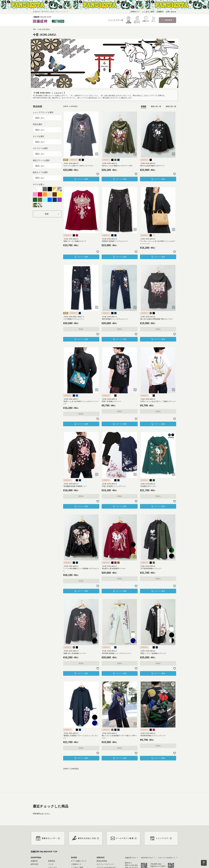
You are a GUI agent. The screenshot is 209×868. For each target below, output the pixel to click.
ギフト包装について (79, 861)
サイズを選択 (38, 136)
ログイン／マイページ (105, 864)
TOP (34, 29)
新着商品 (52, 861)
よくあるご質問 (148, 12)
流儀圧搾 (34, 861)
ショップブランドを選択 (43, 112)
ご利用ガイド (135, 12)
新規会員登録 (102, 861)
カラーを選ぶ (38, 184)
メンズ (51, 864)
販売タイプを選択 (40, 172)
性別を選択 (38, 124)
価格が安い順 (156, 106)
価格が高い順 (171, 106)
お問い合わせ (171, 12)
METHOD (34, 864)
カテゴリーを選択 (40, 148)
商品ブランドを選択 (41, 160)
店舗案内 (160, 12)
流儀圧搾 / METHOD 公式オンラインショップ (51, 12)
